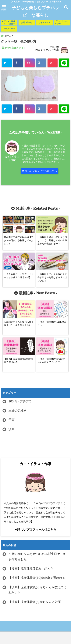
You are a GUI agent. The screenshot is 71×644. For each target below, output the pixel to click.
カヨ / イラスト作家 (47, 50)
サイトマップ (44, 23)
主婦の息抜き (18, 411)
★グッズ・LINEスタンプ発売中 (9, 23)
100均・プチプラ (20, 401)
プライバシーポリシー (62, 23)
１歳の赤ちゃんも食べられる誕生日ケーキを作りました (37, 557)
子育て (13, 420)
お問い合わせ (27, 23)
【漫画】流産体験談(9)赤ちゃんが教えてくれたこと (38, 590)
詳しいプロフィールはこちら (39, 171)
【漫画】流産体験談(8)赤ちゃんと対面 (35, 602)
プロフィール (9, 29)
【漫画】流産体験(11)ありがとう (31, 569)
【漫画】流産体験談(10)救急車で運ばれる (37, 578)
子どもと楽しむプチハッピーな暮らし (35, 11)
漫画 (12, 429)
